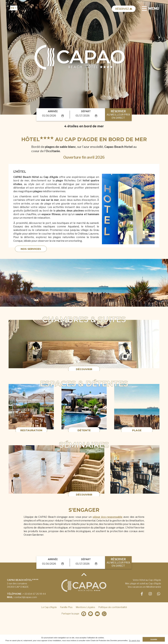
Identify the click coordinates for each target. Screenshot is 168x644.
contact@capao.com (26, 597)
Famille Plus (66, 607)
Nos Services (31, 252)
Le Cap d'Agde (49, 607)
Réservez (124, 9)
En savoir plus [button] (134, 640)
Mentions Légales (85, 607)
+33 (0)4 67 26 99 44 (34, 594)
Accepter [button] (154, 639)
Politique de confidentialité (113, 607)
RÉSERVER (118, 114)
